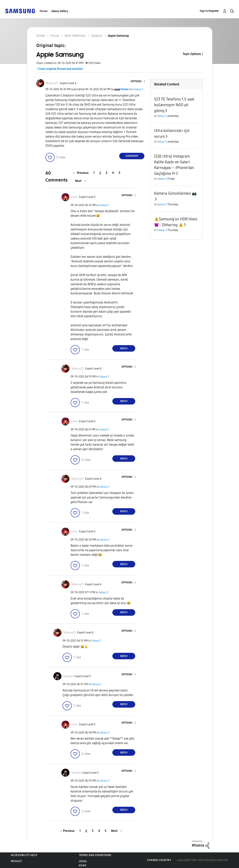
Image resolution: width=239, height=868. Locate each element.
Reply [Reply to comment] (124, 348)
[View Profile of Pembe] (124, 89)
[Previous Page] (82, 173)
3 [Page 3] (107, 173)
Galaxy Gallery (60, 11)
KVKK (83, 865)
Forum (44, 11)
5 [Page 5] (119, 173)
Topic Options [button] (192, 54)
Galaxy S (138, 89)
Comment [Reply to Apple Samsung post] (132, 156)
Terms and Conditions (95, 855)
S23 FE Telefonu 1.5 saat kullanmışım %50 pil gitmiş (174, 105)
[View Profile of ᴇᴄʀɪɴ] (75, 197)
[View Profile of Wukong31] (52, 83)
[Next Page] (80, 181)
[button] (138, 82)
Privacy (16, 861)
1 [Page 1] (94, 173)
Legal (83, 861)
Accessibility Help (24, 855)
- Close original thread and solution (60, 69)
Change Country (159, 860)
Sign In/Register (209, 11)
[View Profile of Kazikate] (68, 676)
